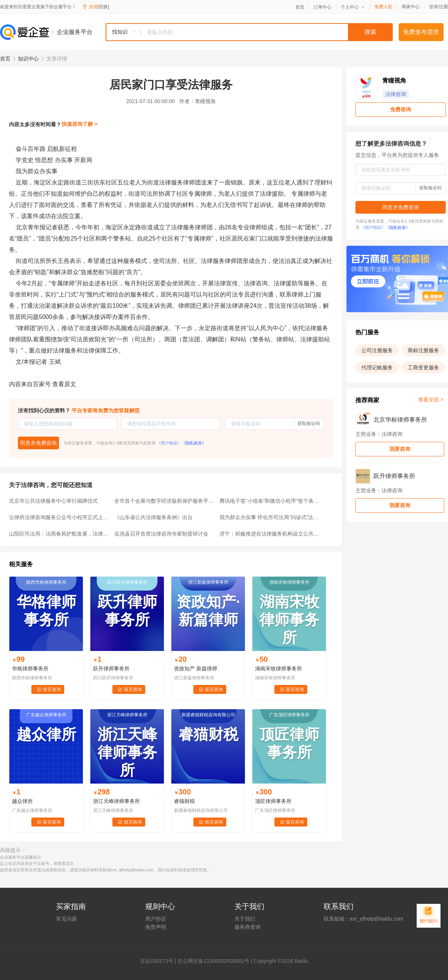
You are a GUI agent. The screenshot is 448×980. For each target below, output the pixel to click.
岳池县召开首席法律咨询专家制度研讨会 (161, 534)
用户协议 (156, 919)
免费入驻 (383, 7)
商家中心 (411, 7)
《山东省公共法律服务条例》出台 (153, 517)
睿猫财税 (184, 801)
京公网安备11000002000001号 (213, 961)
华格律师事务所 (30, 669)
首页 (300, 7)
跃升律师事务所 (111, 669)
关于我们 (245, 919)
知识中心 (28, 59)
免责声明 (156, 927)
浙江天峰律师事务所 (116, 801)
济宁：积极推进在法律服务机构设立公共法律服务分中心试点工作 (270, 534)
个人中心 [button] (353, 7)
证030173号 (159, 961)
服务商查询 (248, 927)
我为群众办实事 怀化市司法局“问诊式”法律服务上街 (270, 517)
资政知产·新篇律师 (196, 669)
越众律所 (22, 801)
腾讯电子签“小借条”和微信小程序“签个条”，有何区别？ (270, 501)
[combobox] (249, 32)
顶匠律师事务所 (273, 801)
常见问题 (66, 919)
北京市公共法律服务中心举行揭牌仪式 (53, 501)
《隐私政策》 (194, 443)
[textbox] (267, 32)
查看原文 (64, 384)
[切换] (104, 7)
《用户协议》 (169, 443)
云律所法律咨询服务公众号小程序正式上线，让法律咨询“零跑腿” (59, 517)
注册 (444, 7)
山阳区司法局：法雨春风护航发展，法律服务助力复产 (59, 534)
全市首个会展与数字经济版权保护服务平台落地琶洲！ (165, 501)
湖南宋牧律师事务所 (279, 669)
